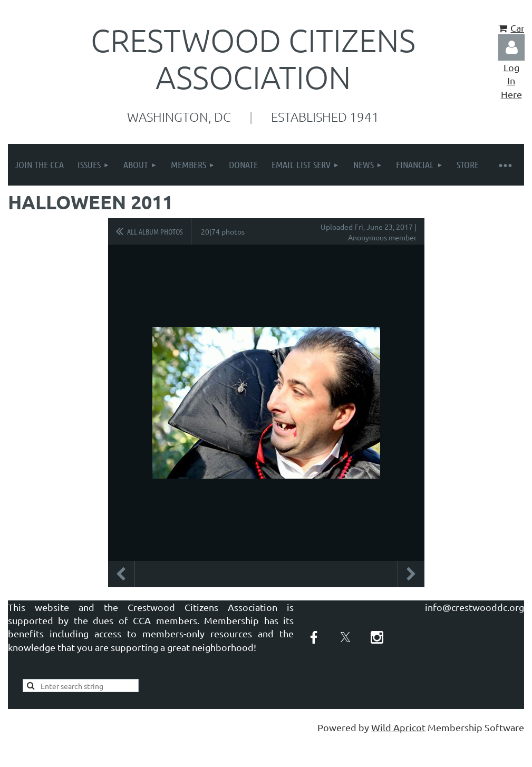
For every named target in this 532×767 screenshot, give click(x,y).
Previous (121, 574)
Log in (511, 47)
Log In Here (511, 80)
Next (411, 574)
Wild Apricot (398, 727)
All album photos (155, 231)
